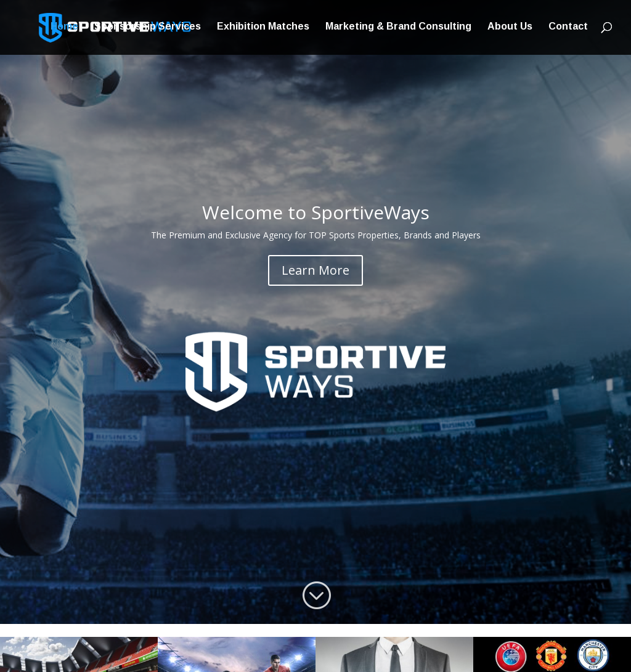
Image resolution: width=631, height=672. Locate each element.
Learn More (315, 270)
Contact (568, 29)
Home (64, 29)
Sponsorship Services (148, 29)
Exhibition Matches (263, 29)
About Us (510, 29)
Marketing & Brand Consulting (398, 29)
